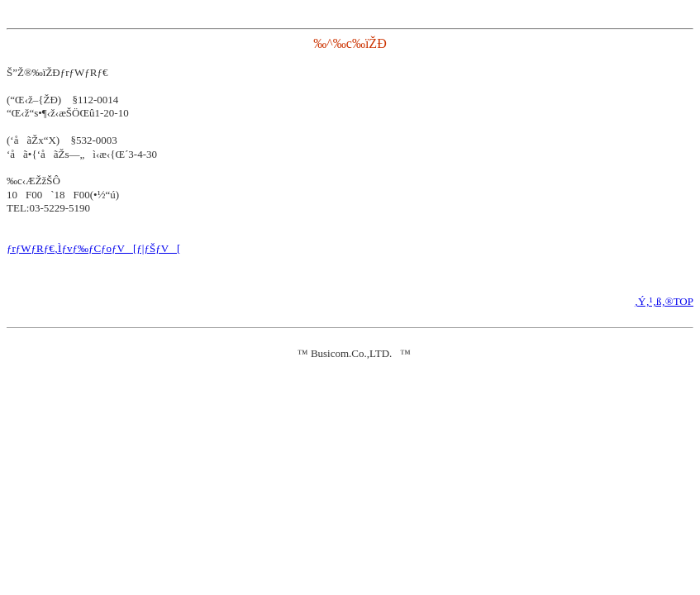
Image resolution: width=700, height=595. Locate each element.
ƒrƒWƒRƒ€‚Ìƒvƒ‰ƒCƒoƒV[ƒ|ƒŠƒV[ (93, 248)
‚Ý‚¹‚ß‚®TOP (664, 301)
